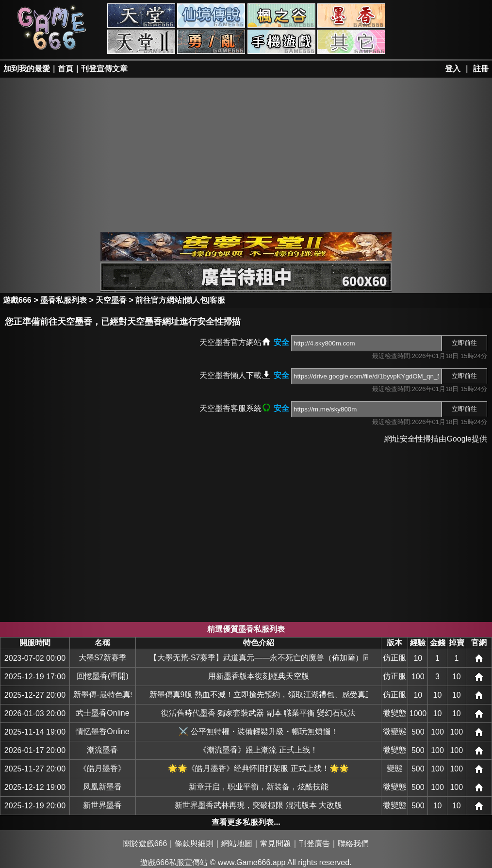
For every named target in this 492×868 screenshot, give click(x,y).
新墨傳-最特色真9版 (102, 695)
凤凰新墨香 (102, 787)
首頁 (66, 69)
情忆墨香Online (102, 731)
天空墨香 (111, 300)
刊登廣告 (314, 843)
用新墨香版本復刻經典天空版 (259, 676)
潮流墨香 (102, 750)
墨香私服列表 (64, 300)
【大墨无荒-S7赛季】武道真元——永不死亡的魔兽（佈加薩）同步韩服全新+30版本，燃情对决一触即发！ (259, 658)
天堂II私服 (141, 42)
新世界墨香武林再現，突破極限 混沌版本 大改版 (258, 805)
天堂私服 (141, 16)
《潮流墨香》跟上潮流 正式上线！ (258, 750)
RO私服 (211, 16)
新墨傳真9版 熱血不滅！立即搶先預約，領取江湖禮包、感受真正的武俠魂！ (259, 695)
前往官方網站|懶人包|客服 (180, 300)
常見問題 (276, 843)
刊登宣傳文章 (104, 69)
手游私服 (281, 42)
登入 (453, 69)
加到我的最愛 (27, 69)
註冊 (481, 69)
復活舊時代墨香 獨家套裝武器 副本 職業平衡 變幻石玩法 (259, 713)
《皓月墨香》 (102, 768)
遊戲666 (17, 300)
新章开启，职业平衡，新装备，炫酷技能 (259, 787)
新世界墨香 (102, 805)
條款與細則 (194, 843)
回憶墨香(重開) (103, 676)
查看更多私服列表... (246, 822)
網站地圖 (237, 843)
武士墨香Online (102, 713)
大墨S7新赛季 (103, 658)
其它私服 (351, 42)
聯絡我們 (353, 843)
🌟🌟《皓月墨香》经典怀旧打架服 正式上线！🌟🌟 (258, 768)
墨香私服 (351, 16)
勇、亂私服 (211, 42)
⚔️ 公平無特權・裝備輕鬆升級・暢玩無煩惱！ (258, 731)
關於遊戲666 (145, 843)
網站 (479, 658)
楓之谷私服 (281, 16)
